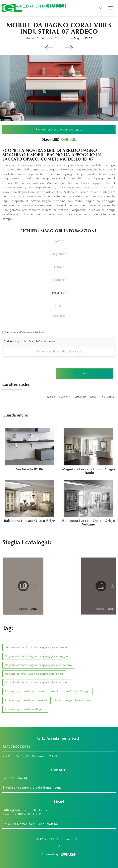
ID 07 (89, 38)
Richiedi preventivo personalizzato (59, 129)
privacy (41, 332)
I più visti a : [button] (108, 397)
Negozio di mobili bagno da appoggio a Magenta (37, 683)
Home (30, 38)
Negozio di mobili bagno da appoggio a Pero (34, 674)
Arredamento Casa (49, 38)
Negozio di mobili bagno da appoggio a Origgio (36, 656)
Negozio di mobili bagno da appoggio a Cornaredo (38, 665)
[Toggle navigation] (101, 8)
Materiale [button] (80, 397)
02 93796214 (18, 778)
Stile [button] (93, 397)
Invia (85, 374)
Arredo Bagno (73, 38)
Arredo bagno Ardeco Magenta (25, 709)
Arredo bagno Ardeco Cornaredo (27, 700)
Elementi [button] (65, 397)
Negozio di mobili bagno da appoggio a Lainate (36, 647)
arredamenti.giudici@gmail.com (37, 788)
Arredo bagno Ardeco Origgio (70, 691)
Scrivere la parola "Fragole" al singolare (30, 341)
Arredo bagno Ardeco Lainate (24, 691)
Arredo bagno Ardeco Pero (73, 700)
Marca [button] (51, 397)
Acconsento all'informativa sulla (26, 332)
